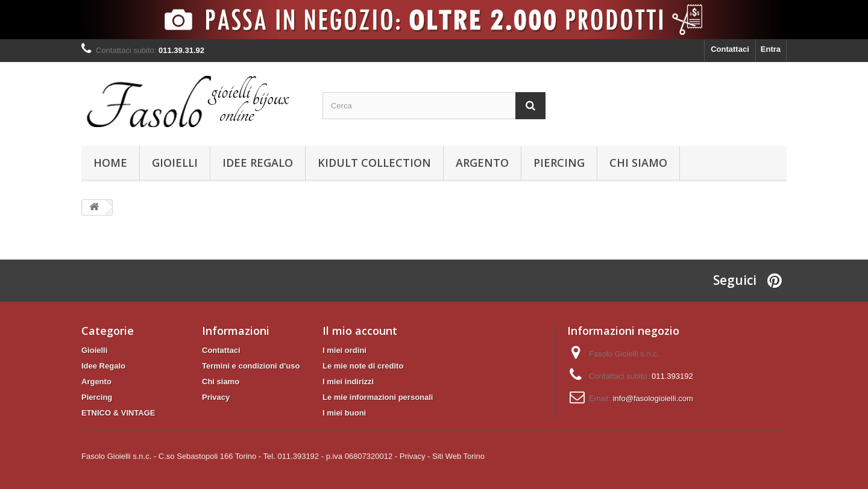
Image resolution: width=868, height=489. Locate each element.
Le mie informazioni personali (378, 397)
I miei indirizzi (348, 382)
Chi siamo (638, 163)
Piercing (559, 163)
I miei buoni (344, 413)
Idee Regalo (258, 163)
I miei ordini (344, 350)
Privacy (216, 397)
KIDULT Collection (374, 163)
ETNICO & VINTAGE (118, 413)
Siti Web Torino (458, 456)
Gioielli (175, 163)
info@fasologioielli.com (653, 398)
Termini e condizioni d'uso (251, 366)
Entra (771, 49)
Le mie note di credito (363, 366)
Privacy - (415, 456)
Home (110, 163)
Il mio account (360, 331)
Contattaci (730, 49)
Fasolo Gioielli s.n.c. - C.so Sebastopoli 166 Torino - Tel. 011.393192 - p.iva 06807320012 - (239, 456)
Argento (482, 163)
